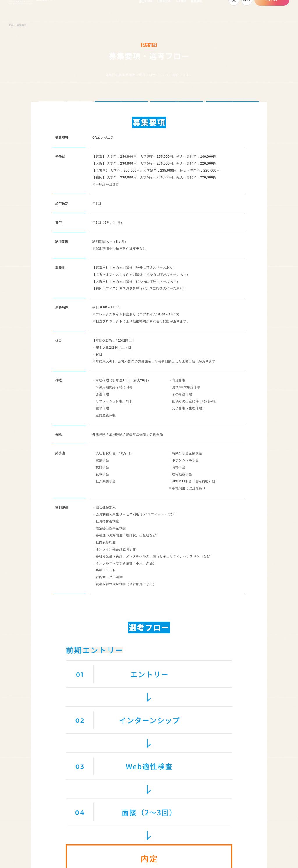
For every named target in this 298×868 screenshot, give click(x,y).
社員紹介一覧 (207, 768)
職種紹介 (155, 768)
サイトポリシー (281, 858)
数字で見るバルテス (95, 788)
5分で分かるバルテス (96, 768)
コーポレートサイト (252, 858)
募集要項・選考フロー (262, 768)
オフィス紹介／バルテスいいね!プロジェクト (112, 796)
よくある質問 (158, 776)
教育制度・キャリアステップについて (107, 803)
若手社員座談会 (208, 776)
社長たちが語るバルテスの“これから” (100, 778)
